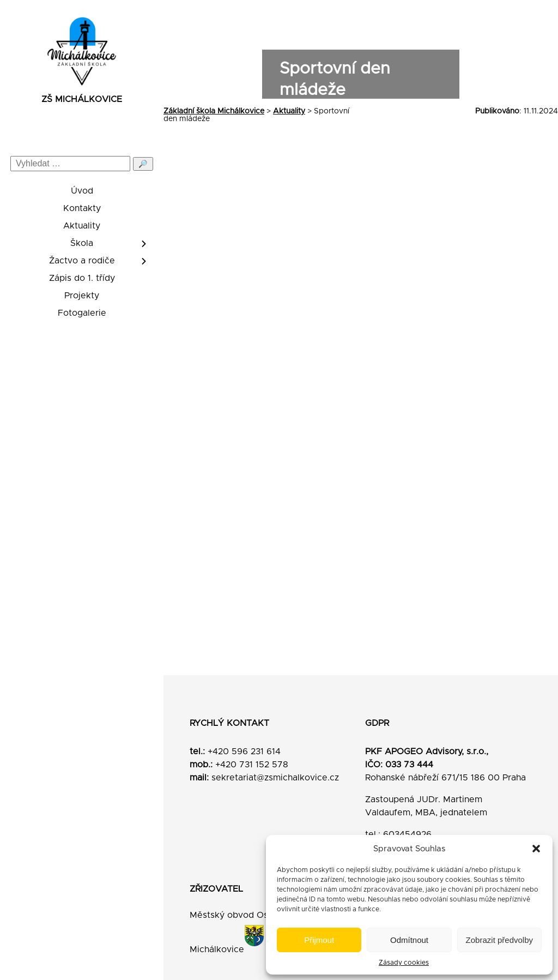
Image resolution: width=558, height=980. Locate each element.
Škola (82, 243)
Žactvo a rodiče (82, 261)
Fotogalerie (82, 313)
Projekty (82, 296)
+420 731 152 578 (252, 765)
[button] (536, 849)
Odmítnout (409, 940)
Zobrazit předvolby (499, 940)
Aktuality (82, 226)
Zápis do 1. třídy (82, 278)
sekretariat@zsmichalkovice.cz (275, 778)
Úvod (82, 191)
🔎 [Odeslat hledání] (143, 164)
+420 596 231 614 (244, 751)
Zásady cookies (404, 963)
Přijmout (319, 940)
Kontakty (82, 208)
